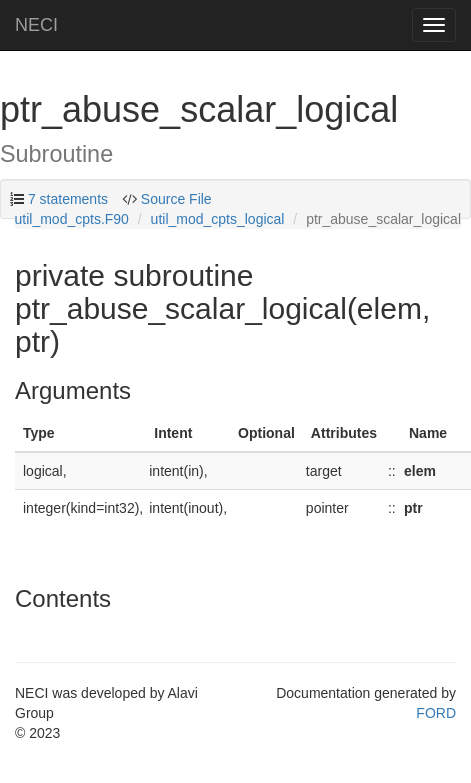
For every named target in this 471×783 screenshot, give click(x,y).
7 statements (68, 199)
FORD (436, 713)
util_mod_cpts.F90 (72, 219)
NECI (36, 25)
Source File (176, 199)
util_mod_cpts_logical (218, 219)
